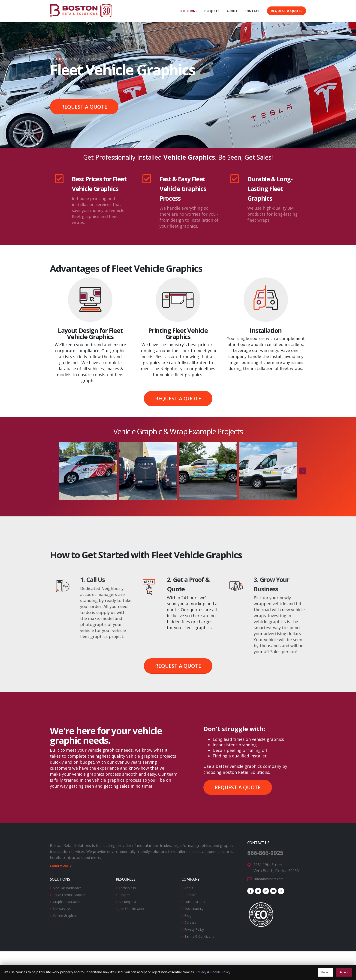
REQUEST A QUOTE (84, 107)
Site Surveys (63, 907)
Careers (191, 921)
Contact (191, 894)
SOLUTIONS (189, 11)
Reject (326, 972)
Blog (189, 914)
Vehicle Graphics (67, 914)
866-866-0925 (269, 852)
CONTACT (252, 11)
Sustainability (196, 907)
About (190, 887)
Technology (129, 887)
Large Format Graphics (73, 894)
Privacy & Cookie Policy (213, 972)
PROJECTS (212, 11)
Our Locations (197, 901)
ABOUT (232, 11)
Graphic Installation (70, 901)
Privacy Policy (196, 927)
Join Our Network (134, 907)
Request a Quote (287, 11)
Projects (126, 894)
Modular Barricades (70, 887)
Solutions (59, 59)
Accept (344, 972)
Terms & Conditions (202, 934)
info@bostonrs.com (272, 878)
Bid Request (129, 901)
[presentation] (53, 471)
